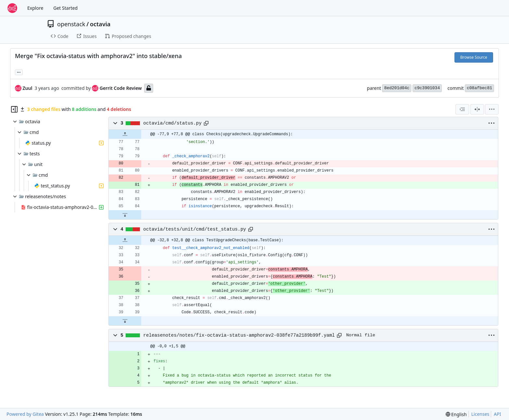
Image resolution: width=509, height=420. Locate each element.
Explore (35, 8)
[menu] (492, 109)
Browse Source (474, 57)
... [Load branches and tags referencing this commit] (19, 72)
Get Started (65, 8)
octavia (100, 24)
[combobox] (462, 109)
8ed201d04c (397, 88)
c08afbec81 (479, 88)
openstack (71, 24)
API (497, 414)
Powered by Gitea (25, 414)
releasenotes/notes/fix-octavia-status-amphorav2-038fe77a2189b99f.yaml (239, 335)
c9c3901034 (427, 88)
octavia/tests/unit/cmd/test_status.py (194, 229)
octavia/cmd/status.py (172, 123)
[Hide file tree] (14, 109)
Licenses (480, 414)
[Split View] (477, 109)
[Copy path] (206, 123)
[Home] (12, 8)
